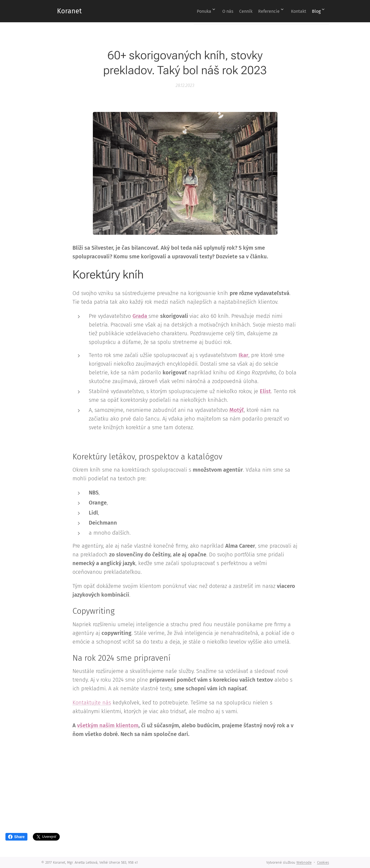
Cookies (323, 862)
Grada (140, 316)
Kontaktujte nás (92, 703)
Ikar (243, 355)
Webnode (304, 862)
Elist (265, 391)
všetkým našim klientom (108, 725)
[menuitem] (189, 11)
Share (16, 837)
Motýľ (237, 410)
